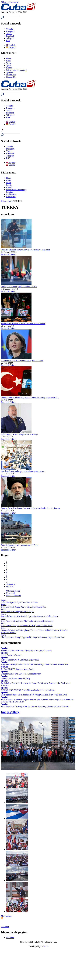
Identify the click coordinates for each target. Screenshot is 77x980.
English (11, 45)
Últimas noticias (13, 591)
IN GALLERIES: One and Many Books (18, 669)
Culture (9, 68)
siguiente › (11, 584)
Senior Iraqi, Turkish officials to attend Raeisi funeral (23, 324)
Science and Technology (16, 70)
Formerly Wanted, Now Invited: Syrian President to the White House (30, 616)
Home (9, 58)
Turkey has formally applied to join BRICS (19, 287)
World (9, 63)
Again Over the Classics (11, 655)
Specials (10, 72)
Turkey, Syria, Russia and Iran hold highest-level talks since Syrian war (31, 508)
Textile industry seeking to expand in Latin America (23, 471)
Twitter (9, 34)
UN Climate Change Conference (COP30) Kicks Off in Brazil (27, 626)
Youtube (10, 29)
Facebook (10, 36)
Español (11, 47)
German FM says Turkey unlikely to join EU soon (22, 361)
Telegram (10, 38)
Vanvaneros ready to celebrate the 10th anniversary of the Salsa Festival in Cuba (34, 664)
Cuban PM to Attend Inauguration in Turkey (19, 434)
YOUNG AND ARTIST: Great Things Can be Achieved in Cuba (28, 690)
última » (10, 586)
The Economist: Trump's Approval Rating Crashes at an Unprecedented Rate (33, 637)
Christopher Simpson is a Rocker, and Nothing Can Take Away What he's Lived (34, 695)
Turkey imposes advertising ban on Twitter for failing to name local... (30, 397)
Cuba (8, 61)
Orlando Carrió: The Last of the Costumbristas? (21, 674)
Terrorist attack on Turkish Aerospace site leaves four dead (25, 250)
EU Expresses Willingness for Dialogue (17, 612)
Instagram (10, 31)
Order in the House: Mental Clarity (16, 678)
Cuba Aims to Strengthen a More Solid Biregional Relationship (27, 621)
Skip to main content (10, 2)
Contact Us (11, 77)
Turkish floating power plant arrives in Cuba (20, 545)
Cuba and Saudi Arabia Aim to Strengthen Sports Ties (23, 607)
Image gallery (10, 712)
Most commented (13, 596)
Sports (9, 65)
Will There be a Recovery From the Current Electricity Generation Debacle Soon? (35, 706)
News (10, 201)
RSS (8, 41)
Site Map (10, 938)
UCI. (46, 946)
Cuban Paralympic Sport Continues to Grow (19, 602)
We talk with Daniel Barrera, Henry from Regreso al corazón (26, 650)
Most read (10, 593)
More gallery (6, 916)
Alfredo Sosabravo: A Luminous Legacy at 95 (20, 660)
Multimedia (11, 75)
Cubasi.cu (5, 927)
